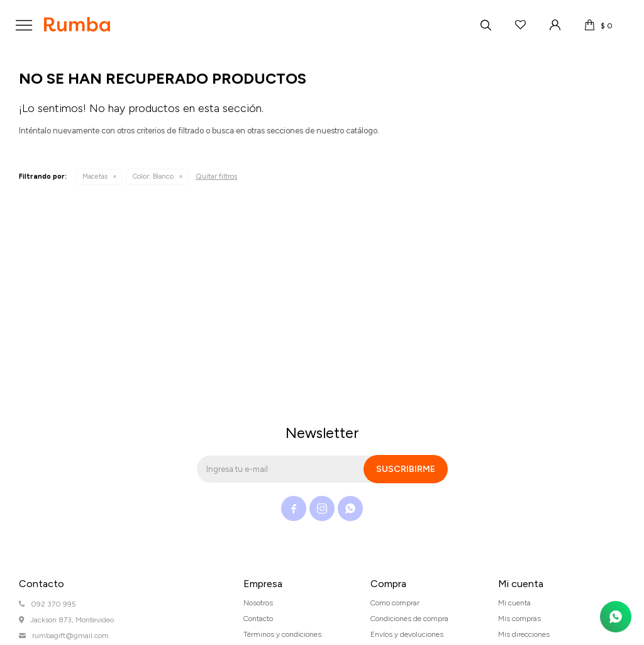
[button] (486, 25)
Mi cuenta (514, 603)
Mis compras (519, 619)
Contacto (258, 619)
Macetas (95, 177)
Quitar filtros (216, 176)
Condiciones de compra (409, 619)
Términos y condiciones (282, 634)
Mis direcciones (524, 634)
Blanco (153, 177)
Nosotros (258, 603)
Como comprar (395, 603)
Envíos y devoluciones (407, 634)
